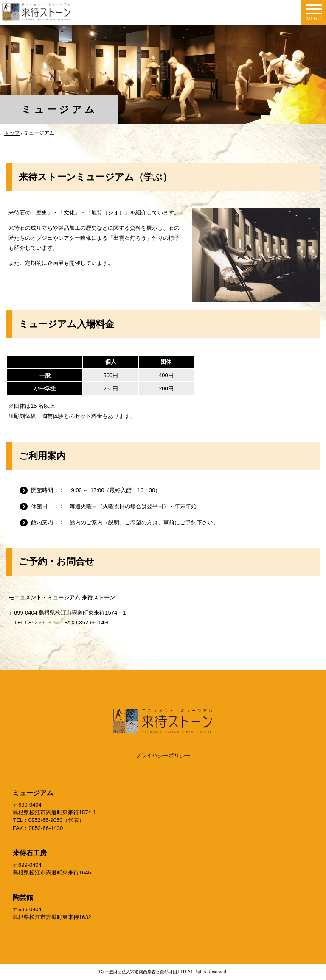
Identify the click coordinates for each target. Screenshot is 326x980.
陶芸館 (23, 898)
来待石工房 (30, 853)
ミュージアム (33, 793)
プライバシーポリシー (163, 756)
